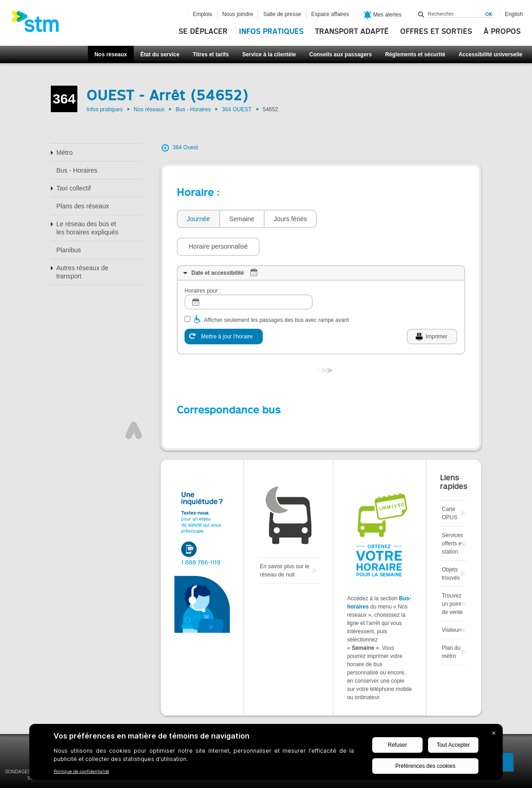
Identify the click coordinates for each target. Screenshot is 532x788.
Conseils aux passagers (340, 54)
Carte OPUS (450, 486)
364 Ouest (185, 147)
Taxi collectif (73, 188)
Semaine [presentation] (242, 219)
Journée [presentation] (198, 219)
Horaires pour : (203, 263)
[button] (363, 219)
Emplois (203, 14)
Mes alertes (383, 15)
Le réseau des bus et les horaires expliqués (87, 228)
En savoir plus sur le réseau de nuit (284, 543)
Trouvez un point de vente (452, 576)
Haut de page (134, 403)
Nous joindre (238, 14)
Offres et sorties (436, 32)
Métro (65, 152)
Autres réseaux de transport (82, 272)
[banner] (40, 24)
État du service (160, 54)
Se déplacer (203, 32)
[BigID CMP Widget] (266, 754)
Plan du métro (451, 625)
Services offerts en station (453, 516)
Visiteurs (452, 603)
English (514, 14)
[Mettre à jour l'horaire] (224, 309)
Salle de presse (282, 14)
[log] (249, 274)
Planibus (69, 250)
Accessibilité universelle (491, 54)
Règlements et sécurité (415, 54)
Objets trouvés (451, 546)
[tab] (198, 219)
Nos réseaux (111, 54)
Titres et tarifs (211, 54)
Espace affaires (330, 14)
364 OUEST (237, 109)
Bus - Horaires (193, 109)
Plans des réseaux (83, 206)
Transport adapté (352, 32)
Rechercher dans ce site (421, 14)
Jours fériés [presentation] (290, 219)
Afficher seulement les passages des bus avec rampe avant (276, 293)
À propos (502, 32)
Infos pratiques (271, 32)
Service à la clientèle (269, 54)
